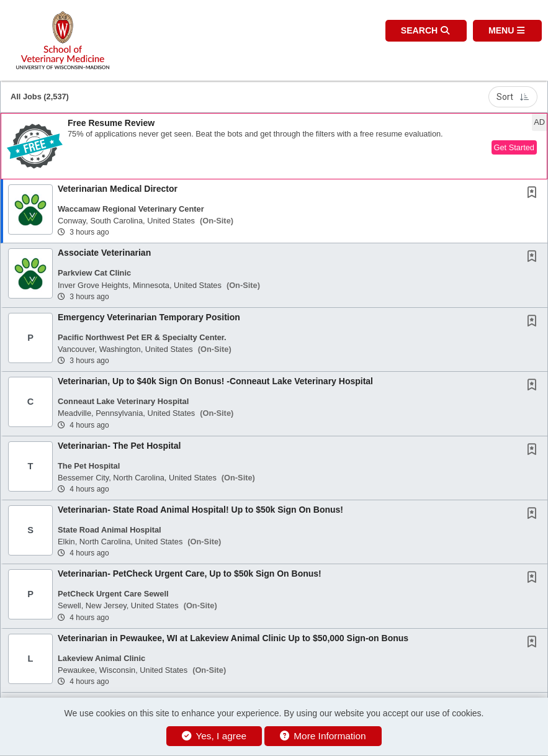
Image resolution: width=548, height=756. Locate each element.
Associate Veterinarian (104, 253)
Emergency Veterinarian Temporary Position (149, 317)
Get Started (514, 147)
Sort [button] (513, 97)
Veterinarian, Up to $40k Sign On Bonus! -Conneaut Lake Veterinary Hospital (215, 381)
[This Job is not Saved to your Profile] (534, 194)
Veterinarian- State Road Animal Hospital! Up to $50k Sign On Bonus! (200, 510)
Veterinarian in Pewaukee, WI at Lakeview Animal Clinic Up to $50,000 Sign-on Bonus (233, 638)
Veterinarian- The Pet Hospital (119, 446)
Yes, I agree (214, 736)
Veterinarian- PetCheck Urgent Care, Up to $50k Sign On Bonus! (190, 574)
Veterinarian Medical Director (118, 189)
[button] (507, 31)
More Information (323, 736)
